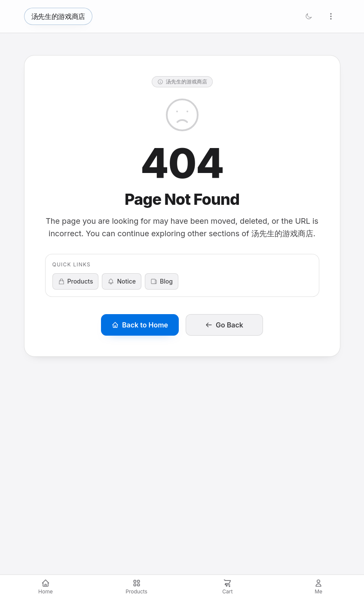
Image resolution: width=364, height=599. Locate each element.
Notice (122, 281)
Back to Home (140, 325)
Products (76, 281)
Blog (162, 281)
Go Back (224, 325)
